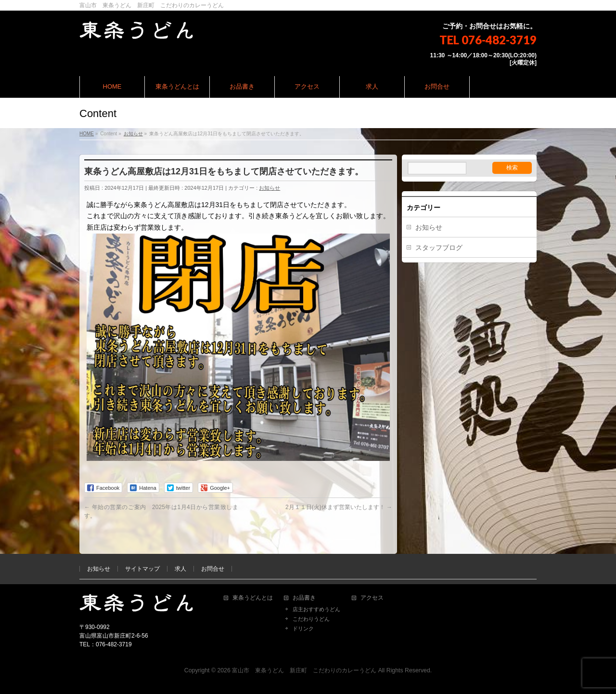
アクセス (372, 598)
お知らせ (269, 188)
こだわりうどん (311, 619)
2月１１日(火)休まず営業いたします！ (339, 507)
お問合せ (213, 569)
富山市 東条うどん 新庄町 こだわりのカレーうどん (304, 670)
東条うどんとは (253, 598)
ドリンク (303, 629)
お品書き (304, 598)
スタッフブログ (439, 248)
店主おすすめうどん (316, 609)
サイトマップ (142, 569)
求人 (180, 569)
